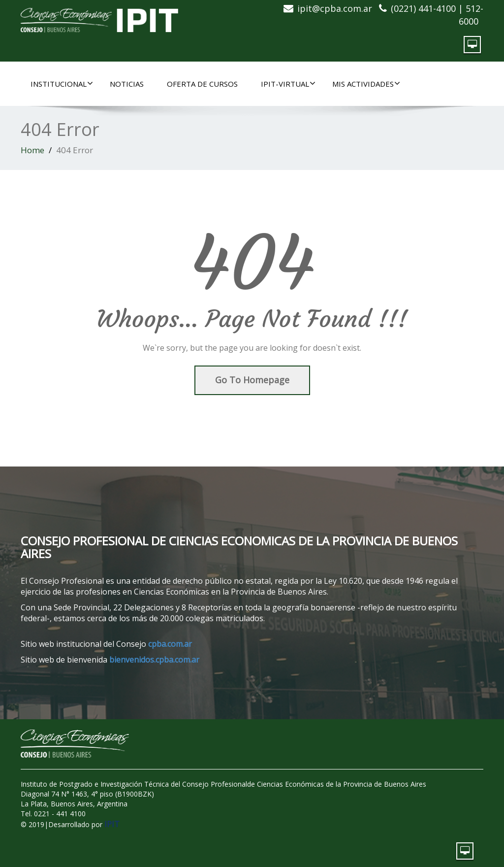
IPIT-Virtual (288, 84)
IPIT (112, 824)
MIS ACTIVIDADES (366, 84)
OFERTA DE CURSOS (202, 84)
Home (32, 150)
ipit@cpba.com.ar (335, 8)
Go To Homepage (252, 380)
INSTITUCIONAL (62, 84)
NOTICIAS (127, 84)
